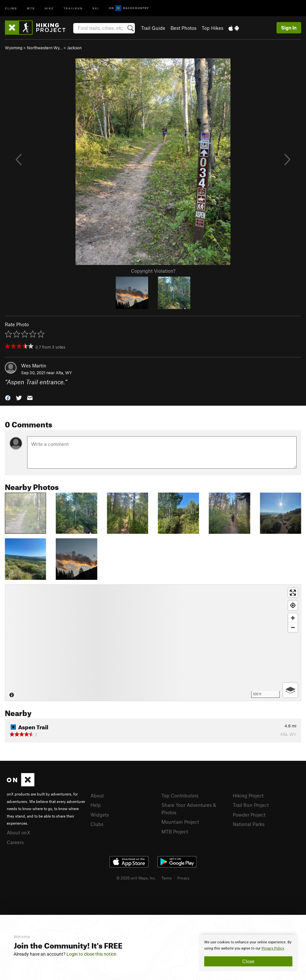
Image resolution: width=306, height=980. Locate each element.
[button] (8, 397)
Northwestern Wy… (45, 48)
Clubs (97, 824)
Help (96, 805)
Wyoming (14, 48)
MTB (31, 8)
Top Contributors (180, 795)
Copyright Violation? (153, 271)
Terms (167, 878)
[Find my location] (293, 605)
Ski (96, 8)
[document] (248, 953)
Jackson (74, 48)
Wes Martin (34, 365)
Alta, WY (64, 373)
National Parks (249, 824)
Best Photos (183, 28)
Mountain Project (180, 822)
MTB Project (175, 831)
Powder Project (249, 815)
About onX (18, 832)
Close (248, 961)
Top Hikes (212, 28)
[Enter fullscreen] (293, 593)
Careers (15, 842)
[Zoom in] (293, 618)
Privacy (183, 878)
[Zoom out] (293, 627)
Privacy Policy (273, 948)
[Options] (290, 690)
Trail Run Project (251, 805)
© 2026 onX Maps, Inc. (136, 878)
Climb (11, 8)
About (97, 795)
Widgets (100, 815)
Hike (49, 8)
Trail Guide (153, 28)
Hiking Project (248, 795)
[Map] (153, 643)
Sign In (289, 28)
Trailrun (73, 8)
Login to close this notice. (92, 954)
